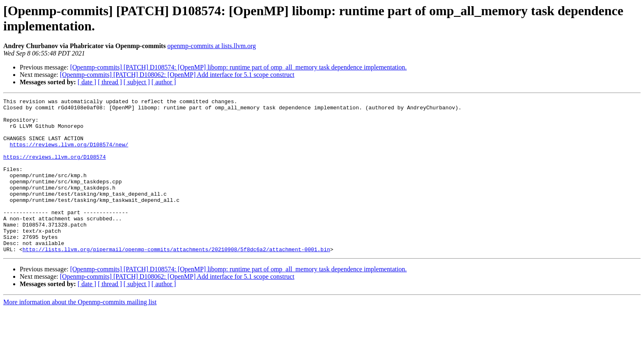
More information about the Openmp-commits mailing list (80, 333)
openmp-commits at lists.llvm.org (212, 46)
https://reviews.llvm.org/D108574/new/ (69, 154)
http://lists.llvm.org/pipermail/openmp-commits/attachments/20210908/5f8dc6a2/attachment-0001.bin (176, 280)
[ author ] (164, 82)
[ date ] (87, 82)
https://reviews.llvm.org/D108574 (55, 169)
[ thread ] (110, 82)
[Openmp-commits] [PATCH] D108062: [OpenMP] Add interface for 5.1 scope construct (177, 75)
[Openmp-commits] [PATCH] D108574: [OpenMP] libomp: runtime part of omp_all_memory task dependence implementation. (239, 67)
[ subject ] (137, 82)
